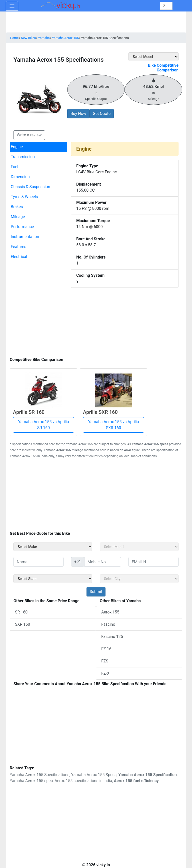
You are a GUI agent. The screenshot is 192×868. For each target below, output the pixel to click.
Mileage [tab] (18, 217)
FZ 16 (106, 649)
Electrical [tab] (19, 257)
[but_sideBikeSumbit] (96, 592)
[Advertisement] (96, 321)
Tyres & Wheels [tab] (24, 197)
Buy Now (78, 114)
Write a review (29, 135)
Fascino (108, 624)
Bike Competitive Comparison (163, 68)
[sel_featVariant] (153, 57)
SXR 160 (22, 624)
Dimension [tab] (20, 177)
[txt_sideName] (38, 562)
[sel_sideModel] (139, 547)
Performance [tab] (22, 227)
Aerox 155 (110, 612)
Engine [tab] (17, 147)
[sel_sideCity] (139, 579)
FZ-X (105, 673)
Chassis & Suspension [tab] (30, 187)
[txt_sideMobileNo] (103, 562)
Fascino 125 (112, 637)
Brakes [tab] (17, 207)
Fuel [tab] (14, 167)
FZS (105, 661)
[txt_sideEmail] (153, 562)
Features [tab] (18, 247)
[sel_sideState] (53, 579)
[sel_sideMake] (53, 547)
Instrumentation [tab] (25, 237)
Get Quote (102, 114)
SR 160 (21, 612)
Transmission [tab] (23, 157)
